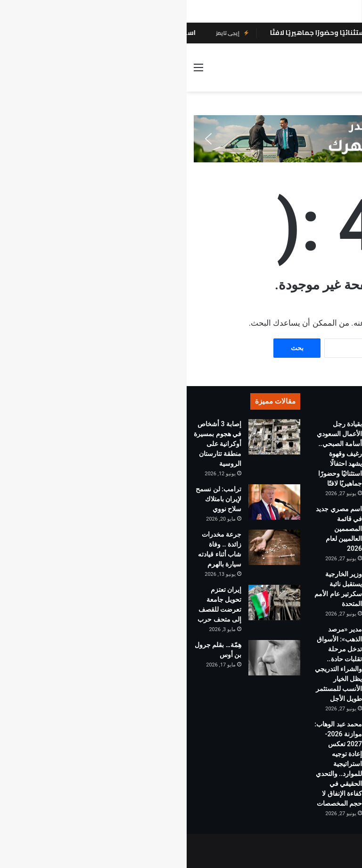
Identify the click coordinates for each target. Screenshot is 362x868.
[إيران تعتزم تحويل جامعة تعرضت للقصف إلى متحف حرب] (88, 603)
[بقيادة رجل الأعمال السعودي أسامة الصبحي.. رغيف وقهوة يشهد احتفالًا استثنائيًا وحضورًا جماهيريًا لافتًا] (208, 437)
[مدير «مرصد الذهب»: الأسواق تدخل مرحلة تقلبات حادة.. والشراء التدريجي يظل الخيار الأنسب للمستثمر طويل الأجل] (208, 642)
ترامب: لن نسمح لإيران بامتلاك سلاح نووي (32, 499)
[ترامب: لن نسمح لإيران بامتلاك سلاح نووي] (88, 502)
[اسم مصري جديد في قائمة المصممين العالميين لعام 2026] (208, 522)
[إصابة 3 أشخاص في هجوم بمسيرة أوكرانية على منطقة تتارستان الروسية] (88, 437)
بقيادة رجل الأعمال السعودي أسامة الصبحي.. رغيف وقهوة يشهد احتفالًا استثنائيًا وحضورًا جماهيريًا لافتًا (153, 454)
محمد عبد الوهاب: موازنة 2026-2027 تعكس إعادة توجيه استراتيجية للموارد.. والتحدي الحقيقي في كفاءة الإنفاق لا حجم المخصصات (152, 764)
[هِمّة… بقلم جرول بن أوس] (88, 658)
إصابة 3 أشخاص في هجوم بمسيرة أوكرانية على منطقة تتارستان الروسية (31, 444)
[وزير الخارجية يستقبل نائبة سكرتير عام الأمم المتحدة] (208, 587)
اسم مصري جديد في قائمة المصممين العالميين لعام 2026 (152, 529)
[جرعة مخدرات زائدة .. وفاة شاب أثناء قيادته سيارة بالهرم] (88, 547)
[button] (22, 139)
